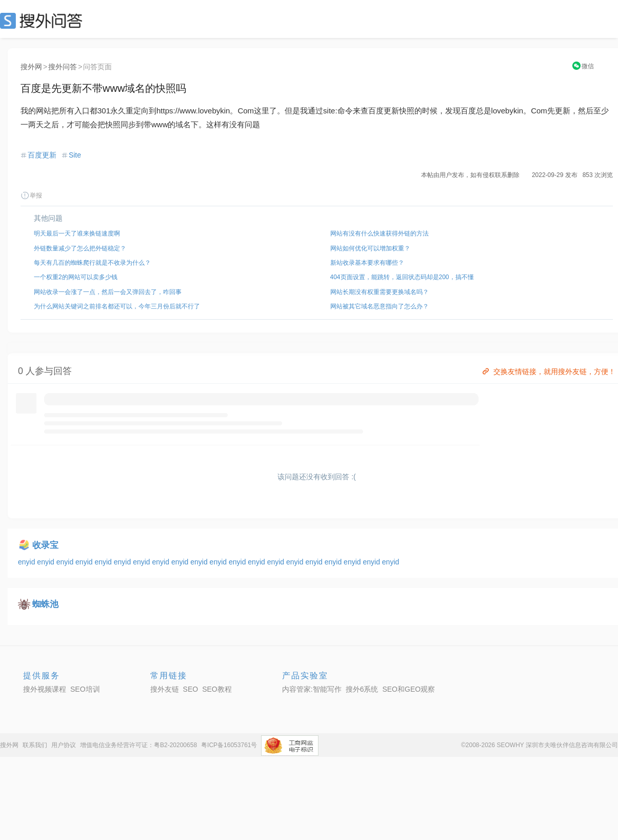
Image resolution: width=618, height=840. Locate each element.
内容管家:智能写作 (312, 689)
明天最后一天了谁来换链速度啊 (77, 233)
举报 (31, 196)
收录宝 (45, 545)
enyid (27, 562)
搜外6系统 (362, 689)
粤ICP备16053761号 (229, 745)
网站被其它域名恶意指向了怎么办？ (380, 306)
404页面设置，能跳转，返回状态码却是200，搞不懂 (402, 277)
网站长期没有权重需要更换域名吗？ (380, 292)
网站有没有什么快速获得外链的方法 (380, 233)
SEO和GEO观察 (408, 689)
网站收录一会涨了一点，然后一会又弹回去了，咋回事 (108, 292)
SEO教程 (217, 689)
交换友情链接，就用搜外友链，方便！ (548, 372)
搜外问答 (63, 67)
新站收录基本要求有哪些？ (367, 263)
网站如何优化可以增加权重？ (370, 248)
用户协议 (64, 745)
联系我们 (35, 745)
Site (75, 155)
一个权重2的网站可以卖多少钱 (76, 277)
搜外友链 (165, 689)
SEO (44, 21)
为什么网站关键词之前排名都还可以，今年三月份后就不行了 (117, 306)
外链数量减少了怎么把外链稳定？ (80, 248)
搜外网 (31, 67)
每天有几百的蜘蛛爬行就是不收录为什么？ (92, 263)
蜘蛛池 (45, 604)
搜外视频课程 (45, 689)
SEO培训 (85, 689)
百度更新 (42, 155)
